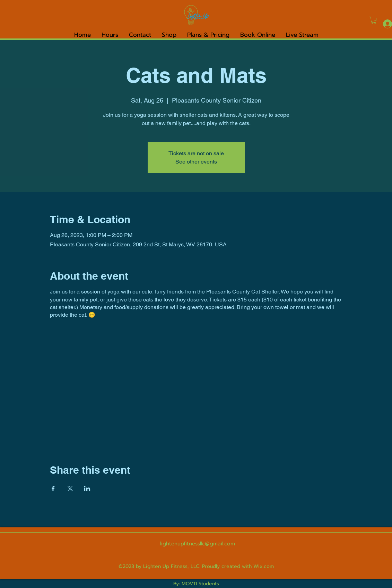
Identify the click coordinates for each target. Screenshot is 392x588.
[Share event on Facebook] (53, 489)
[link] (374, 20)
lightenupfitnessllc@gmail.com (198, 544)
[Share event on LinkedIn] (87, 489)
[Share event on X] (70, 489)
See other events (196, 162)
